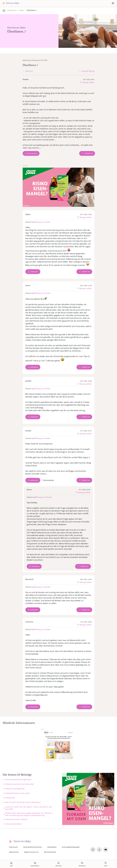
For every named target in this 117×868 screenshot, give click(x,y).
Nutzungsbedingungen (71, 847)
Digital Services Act (31, 852)
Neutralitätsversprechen (33, 847)
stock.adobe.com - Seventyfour (108, 45)
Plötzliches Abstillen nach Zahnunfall (20, 784)
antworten (34, 272)
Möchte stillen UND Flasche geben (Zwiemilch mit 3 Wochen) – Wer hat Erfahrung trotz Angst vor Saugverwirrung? (29, 814)
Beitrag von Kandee (43, 222)
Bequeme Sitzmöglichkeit (15, 789)
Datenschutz (14, 852)
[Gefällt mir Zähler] (87, 153)
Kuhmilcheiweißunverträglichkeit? (18, 780)
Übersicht (29, 71)
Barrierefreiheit (50, 852)
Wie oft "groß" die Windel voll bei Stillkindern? (23, 802)
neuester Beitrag (88, 71)
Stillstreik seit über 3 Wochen (17, 819)
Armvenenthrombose (14, 824)
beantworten (32, 153)
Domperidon (10, 798)
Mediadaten (52, 847)
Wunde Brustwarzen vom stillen (18, 793)
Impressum (13, 847)
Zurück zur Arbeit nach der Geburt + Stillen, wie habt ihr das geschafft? (29, 808)
